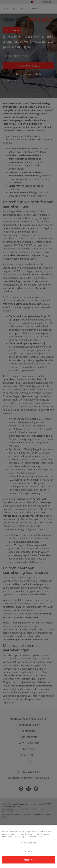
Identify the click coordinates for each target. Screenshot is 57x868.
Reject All (28, 851)
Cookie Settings (28, 843)
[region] (28, 847)
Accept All (28, 860)
